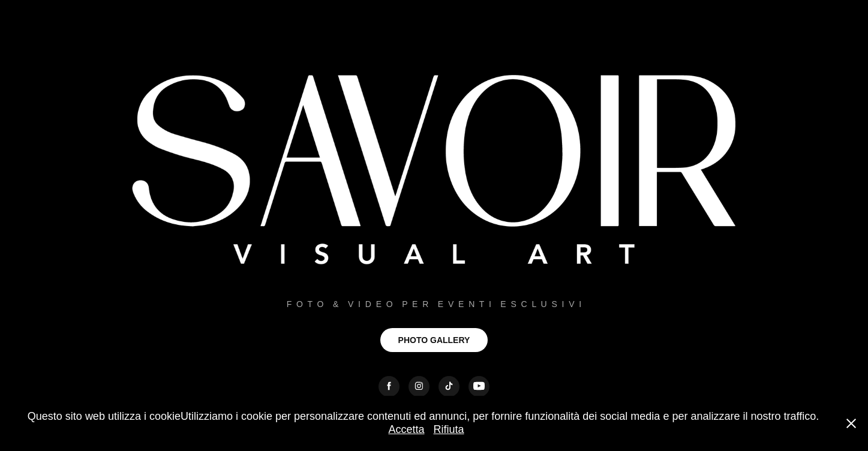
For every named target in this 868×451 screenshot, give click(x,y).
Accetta (406, 429)
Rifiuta (449, 429)
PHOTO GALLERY (434, 340)
